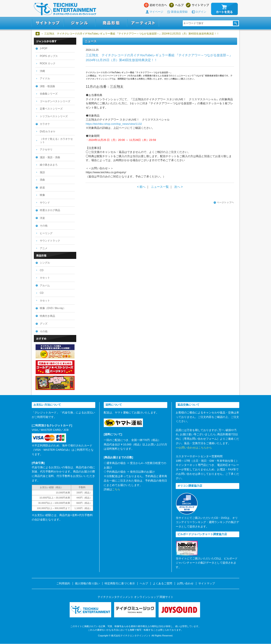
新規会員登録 (179, 12)
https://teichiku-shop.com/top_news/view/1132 (114, 124)
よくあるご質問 (162, 584)
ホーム (38, 34)
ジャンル (80, 23)
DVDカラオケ (48, 132)
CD (42, 270)
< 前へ (141, 187)
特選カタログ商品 (50, 210)
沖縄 (42, 71)
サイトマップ (197, 5)
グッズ (44, 324)
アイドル (45, 78)
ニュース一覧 (160, 187)
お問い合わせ (185, 584)
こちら (116, 489)
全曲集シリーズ (49, 94)
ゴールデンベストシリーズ (55, 101)
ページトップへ (224, 203)
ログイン (201, 12)
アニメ (44, 248)
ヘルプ (176, 5)
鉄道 (42, 188)
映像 (42, 195)
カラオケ (45, 124)
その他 (44, 226)
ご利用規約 (63, 584)
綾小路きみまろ (49, 165)
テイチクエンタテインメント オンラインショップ (65, 9)
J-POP (44, 48)
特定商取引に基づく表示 (120, 584)
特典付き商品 (47, 316)
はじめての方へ (156, 5)
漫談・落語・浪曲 (50, 157)
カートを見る (224, 9)
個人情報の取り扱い (87, 584)
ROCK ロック (48, 63)
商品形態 (111, 23)
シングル (45, 263)
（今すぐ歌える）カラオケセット (56, 141)
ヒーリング (46, 233)
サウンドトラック (50, 241)
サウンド (45, 203)
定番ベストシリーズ (51, 109)
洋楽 (42, 218)
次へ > (178, 187)
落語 (42, 172)
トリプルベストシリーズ (54, 116)
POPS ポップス (49, 56)
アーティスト (143, 23)
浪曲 (42, 180)
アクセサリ (46, 150)
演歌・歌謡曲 (47, 86)
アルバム (45, 286)
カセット (45, 278)
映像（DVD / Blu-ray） (53, 308)
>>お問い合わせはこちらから (194, 448)
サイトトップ (48, 23)
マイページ (156, 12)
